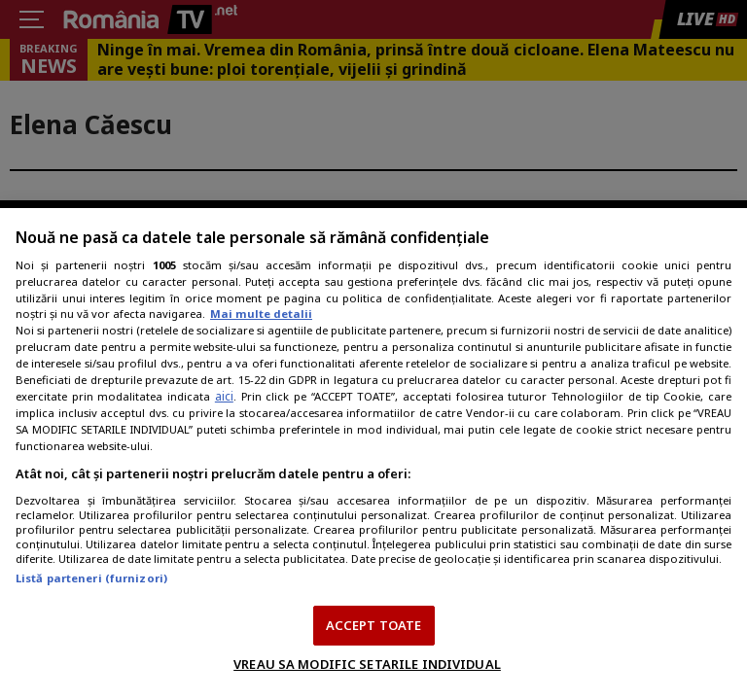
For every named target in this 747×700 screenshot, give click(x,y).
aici (224, 396)
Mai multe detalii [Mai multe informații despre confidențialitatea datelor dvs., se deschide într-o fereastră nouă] (261, 314)
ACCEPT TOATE (374, 625)
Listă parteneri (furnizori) (91, 578)
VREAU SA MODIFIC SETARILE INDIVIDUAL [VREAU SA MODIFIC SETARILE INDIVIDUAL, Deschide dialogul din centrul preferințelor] (367, 664)
